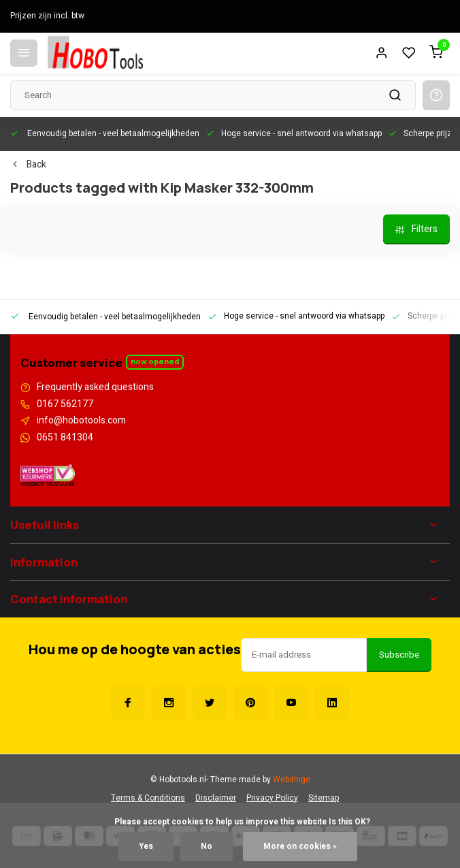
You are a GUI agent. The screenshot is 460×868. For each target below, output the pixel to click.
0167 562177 (65, 404)
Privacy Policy (272, 798)
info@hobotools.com (81, 421)
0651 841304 (65, 438)
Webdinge (292, 780)
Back (28, 165)
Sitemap (324, 798)
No (207, 847)
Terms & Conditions (148, 798)
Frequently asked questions (95, 387)
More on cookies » (300, 847)
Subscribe (399, 655)
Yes (146, 847)
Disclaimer (216, 798)
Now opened (155, 361)
